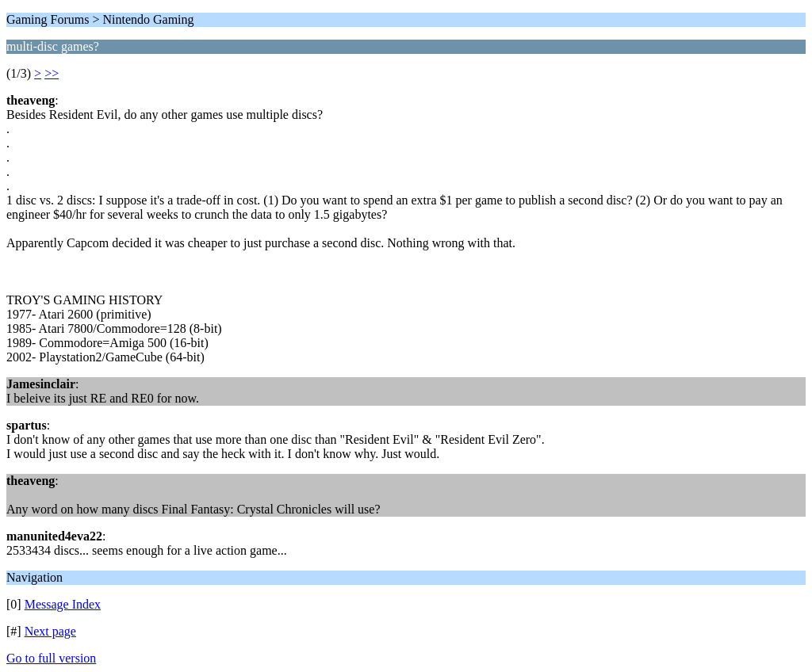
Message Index (63, 604)
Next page (50, 631)
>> (52, 73)
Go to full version (51, 658)
